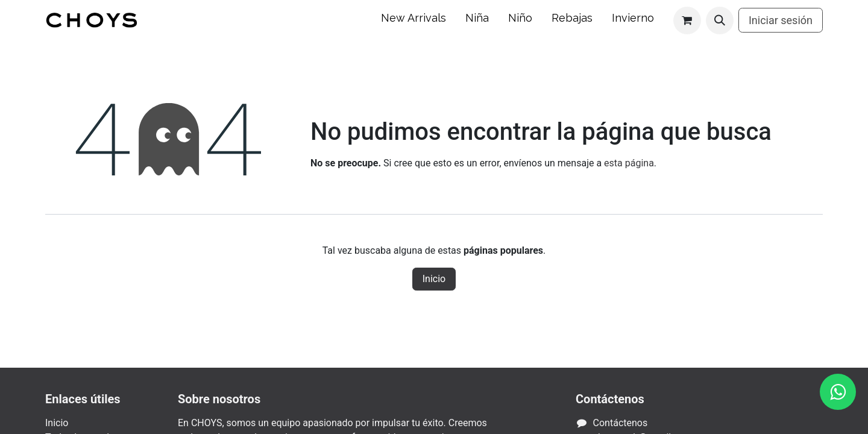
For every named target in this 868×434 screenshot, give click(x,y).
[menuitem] (414, 20)
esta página (629, 163)
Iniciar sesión (781, 20)
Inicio (434, 279)
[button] (720, 20)
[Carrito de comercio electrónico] (687, 20)
